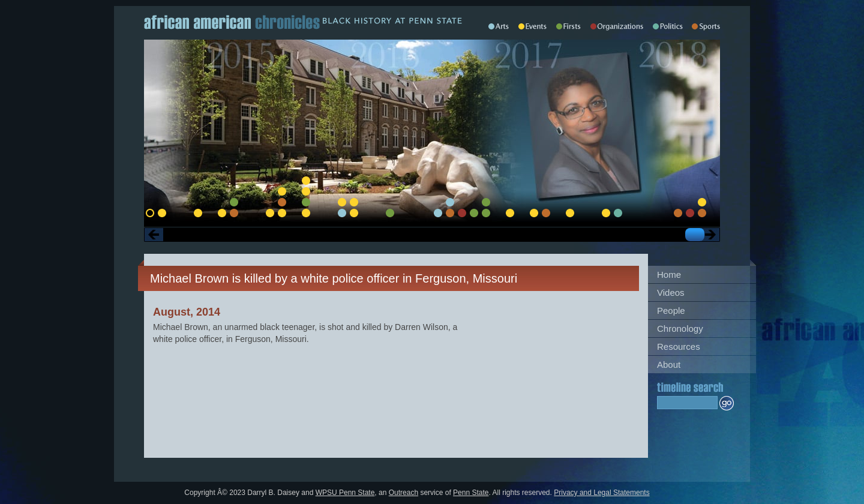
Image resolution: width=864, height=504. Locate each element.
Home (669, 274)
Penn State (471, 493)
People (671, 310)
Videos (671, 292)
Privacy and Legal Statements (601, 493)
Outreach (403, 493)
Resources (679, 346)
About (669, 364)
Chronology (680, 328)
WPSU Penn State (345, 493)
